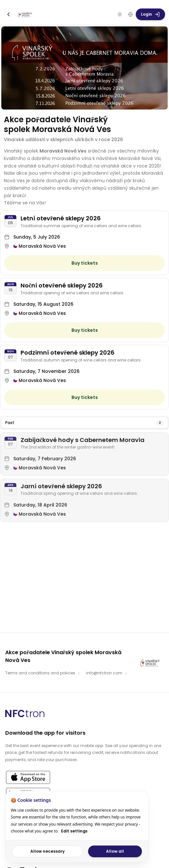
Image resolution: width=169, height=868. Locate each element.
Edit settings (74, 831)
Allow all (115, 851)
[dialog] (77, 827)
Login (150, 14)
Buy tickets (85, 263)
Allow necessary (47, 851)
